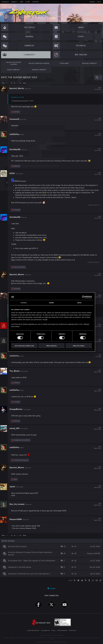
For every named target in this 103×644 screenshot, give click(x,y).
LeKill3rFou (15, 134)
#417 (97, 470)
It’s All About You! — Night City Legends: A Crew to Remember (32, 563)
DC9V (13, 173)
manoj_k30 (15, 431)
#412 (97, 374)
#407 (97, 277)
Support (36, 2)
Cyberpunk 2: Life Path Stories (20, 570)
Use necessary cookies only (24, 346)
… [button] (9, 83)
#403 (97, 134)
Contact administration (33, 631)
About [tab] (79, 303)
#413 (97, 393)
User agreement (45, 631)
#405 (97, 174)
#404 (97, 150)
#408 (97, 299)
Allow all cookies (79, 346)
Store (28, 2)
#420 (97, 522)
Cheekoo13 (15, 119)
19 (12, 83)
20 (15, 83)
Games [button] (14, 2)
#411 (98, 358)
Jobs (21, 2)
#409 (98, 328)
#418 (97, 489)
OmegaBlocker (17, 412)
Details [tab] (52, 303)
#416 (97, 450)
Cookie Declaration (62, 631)
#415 (97, 431)
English (52, 588)
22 (20, 83)
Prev (4, 83)
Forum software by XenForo (51, 642)
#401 (97, 89)
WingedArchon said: (17, 97)
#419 (97, 507)
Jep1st (13, 489)
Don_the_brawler (18, 507)
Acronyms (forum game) (18, 549)
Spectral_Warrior (17, 88)
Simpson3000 (16, 522)
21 (17, 83)
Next (24, 83)
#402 (97, 119)
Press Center (73, 631)
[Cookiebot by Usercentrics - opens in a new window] (83, 297)
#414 (97, 412)
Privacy (53, 631)
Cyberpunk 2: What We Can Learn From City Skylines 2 (30, 576)
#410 (98, 343)
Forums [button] (5, 2)
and (20, 270)
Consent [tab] (24, 303)
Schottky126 (15, 150)
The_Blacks (15, 373)
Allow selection (51, 346)
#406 (97, 220)
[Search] (97, 77)
